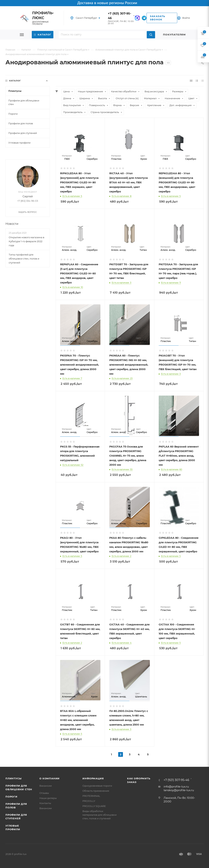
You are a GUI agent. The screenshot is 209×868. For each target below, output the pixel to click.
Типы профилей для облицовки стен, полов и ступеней (24, 259)
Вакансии (46, 786)
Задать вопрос (28, 212)
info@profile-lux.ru (176, 787)
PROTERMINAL (91, 796)
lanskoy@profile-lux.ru (179, 790)
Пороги (11, 797)
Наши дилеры (48, 798)
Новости (12, 224)
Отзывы (44, 793)
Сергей (28, 197)
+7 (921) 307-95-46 (176, 780)
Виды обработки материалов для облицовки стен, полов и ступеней (100, 815)
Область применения (96, 791)
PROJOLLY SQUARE (94, 806)
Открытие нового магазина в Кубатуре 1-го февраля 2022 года (27, 241)
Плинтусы (13, 778)
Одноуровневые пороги (97, 786)
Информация (93, 778)
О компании (49, 778)
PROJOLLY (89, 801)
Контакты (45, 803)
